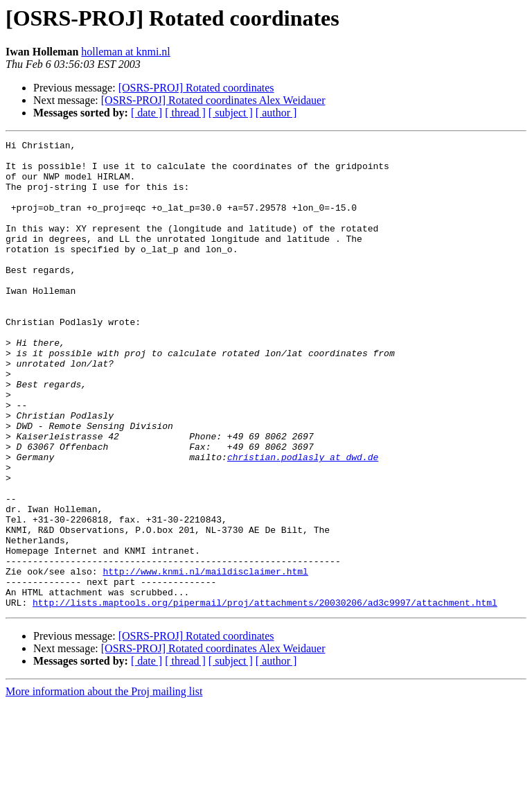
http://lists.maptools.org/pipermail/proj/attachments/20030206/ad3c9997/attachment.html (265, 696)
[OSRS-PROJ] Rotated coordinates (196, 88)
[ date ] (147, 113)
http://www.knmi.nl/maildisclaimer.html (205, 658)
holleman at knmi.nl (125, 52)
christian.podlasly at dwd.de (303, 521)
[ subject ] (231, 113)
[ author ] (276, 113)
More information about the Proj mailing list (104, 785)
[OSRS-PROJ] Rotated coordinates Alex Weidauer (213, 100)
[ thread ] (185, 113)
